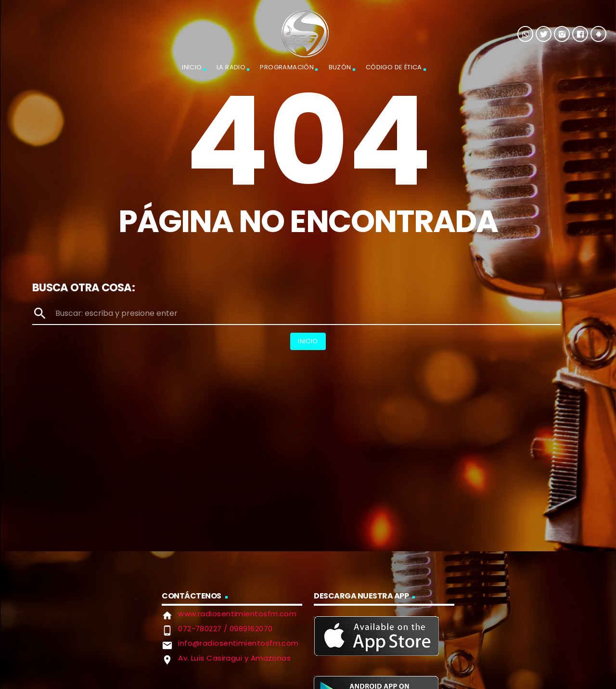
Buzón (340, 67)
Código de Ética (394, 67)
